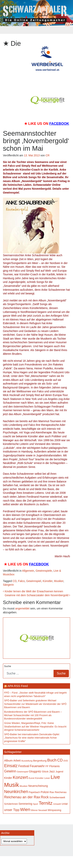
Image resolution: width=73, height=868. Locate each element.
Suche (8, 666)
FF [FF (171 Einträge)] (47, 766)
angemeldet (22, 608)
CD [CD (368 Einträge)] (60, 760)
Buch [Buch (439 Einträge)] (52, 760)
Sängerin (8, 585)
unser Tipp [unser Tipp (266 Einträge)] (12, 810)
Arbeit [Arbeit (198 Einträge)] (17, 761)
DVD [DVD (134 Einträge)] (66, 761)
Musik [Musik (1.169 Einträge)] (12, 785)
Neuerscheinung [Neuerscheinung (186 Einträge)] (38, 786)
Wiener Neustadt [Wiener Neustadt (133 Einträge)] (39, 810)
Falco (21, 581)
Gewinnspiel (34, 581)
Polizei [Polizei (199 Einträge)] (45, 792)
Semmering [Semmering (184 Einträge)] (25, 804)
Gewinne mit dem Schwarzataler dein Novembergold (37, 595)
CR (47, 155)
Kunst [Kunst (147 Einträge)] (32, 778)
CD (15, 581)
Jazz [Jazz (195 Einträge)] (52, 771)
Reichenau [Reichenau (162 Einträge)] (61, 792)
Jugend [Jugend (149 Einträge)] (59, 772)
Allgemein (28, 571)
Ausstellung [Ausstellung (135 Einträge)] (27, 761)
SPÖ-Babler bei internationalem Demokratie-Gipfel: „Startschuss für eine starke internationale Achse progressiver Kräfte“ (32, 738)
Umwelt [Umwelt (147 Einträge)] (57, 804)
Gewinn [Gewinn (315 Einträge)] (10, 771)
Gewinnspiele (44, 571)
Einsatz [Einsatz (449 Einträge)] (11, 766)
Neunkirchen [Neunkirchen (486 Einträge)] (16, 792)
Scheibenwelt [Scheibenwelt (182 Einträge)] (57, 797)
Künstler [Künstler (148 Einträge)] (39, 778)
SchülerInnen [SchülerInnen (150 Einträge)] (11, 804)
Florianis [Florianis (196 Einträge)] (55, 766)
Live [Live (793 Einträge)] (55, 777)
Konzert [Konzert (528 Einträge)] (20, 777)
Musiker (59, 581)
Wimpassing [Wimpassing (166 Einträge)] (55, 810)
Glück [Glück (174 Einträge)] (45, 772)
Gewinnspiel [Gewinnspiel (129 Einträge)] (22, 772)
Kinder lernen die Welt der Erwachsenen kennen (33, 591)
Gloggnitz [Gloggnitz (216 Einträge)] (35, 771)
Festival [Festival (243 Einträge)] (24, 766)
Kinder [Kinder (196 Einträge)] (8, 778)
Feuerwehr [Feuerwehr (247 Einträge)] (37, 766)
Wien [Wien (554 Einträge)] (25, 809)
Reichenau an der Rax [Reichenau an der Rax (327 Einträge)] (22, 797)
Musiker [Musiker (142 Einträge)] (24, 786)
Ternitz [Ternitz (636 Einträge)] (46, 803)
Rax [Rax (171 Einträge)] (52, 792)
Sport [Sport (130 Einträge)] (35, 804)
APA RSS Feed (18, 686)
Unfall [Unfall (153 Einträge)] (65, 804)
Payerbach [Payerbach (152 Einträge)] (34, 792)
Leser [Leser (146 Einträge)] (47, 778)
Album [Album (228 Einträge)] (8, 760)
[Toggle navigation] (37, 30)
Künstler (48, 581)
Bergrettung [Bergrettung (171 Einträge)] (40, 761)
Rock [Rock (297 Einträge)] (45, 797)
